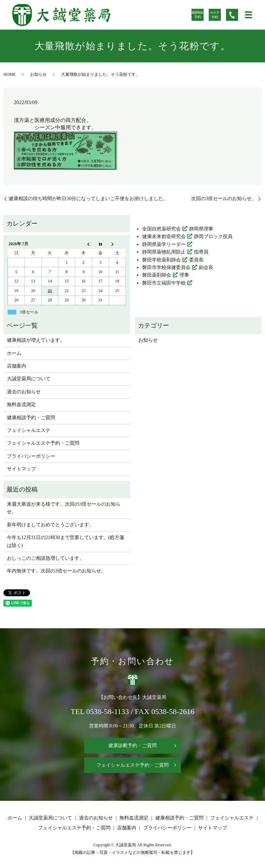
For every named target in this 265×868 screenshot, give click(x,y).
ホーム (14, 353)
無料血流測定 (21, 405)
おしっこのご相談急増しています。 (46, 558)
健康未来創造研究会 (164, 236)
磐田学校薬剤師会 (161, 260)
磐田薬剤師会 (157, 275)
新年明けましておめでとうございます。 (50, 525)
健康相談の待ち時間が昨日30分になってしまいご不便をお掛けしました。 (88, 199)
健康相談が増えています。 (36, 340)
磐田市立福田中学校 (164, 283)
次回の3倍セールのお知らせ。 (224, 199)
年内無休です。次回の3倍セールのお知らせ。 (56, 571)
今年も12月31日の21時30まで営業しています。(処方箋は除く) (66, 541)
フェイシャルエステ (29, 430)
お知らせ (38, 74)
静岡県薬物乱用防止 (164, 252)
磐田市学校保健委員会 (166, 267)
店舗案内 (17, 366)
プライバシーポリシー (31, 456)
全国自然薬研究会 (161, 229)
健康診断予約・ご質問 (132, 746)
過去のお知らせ (24, 392)
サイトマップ (21, 469)
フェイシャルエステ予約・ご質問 (43, 443)
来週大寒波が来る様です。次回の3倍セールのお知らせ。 (64, 508)
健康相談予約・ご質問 (31, 418)
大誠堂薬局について (29, 379)
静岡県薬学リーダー (164, 244)
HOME (9, 74)
